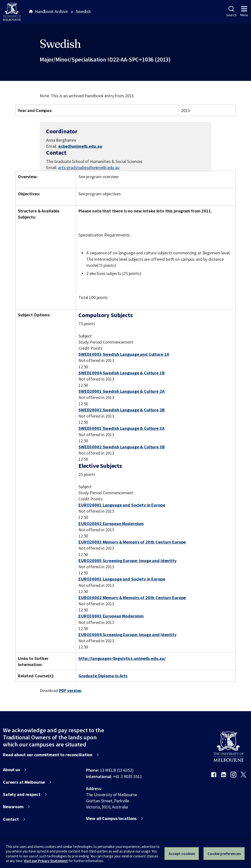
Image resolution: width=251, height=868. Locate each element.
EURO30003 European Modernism (111, 616)
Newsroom (13, 807)
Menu (244, 12)
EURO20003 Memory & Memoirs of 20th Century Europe (132, 542)
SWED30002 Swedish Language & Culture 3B (122, 447)
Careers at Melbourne (24, 782)
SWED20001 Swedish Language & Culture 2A (121, 391)
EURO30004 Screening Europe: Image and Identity (127, 635)
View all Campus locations (111, 818)
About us (11, 770)
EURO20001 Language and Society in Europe (122, 505)
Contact (11, 819)
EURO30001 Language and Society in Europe (122, 579)
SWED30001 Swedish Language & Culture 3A (121, 428)
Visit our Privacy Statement (46, 861)
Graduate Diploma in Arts (103, 676)
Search (231, 12)
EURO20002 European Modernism (111, 524)
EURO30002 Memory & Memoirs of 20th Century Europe (132, 598)
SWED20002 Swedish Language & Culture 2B (122, 410)
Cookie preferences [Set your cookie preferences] (224, 854)
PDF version (70, 690)
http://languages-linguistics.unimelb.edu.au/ (122, 658)
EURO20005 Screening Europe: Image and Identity (127, 561)
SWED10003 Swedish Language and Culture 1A (124, 354)
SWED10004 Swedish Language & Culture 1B (122, 373)
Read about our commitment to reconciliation (48, 755)
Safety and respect (22, 794)
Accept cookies (182, 854)
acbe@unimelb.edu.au (80, 146)
